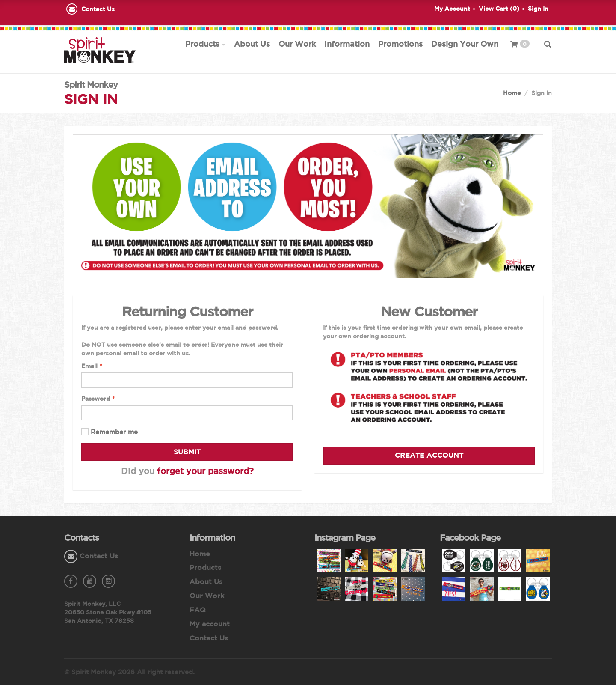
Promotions (400, 44)
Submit (187, 452)
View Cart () (499, 9)
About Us (252, 44)
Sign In (538, 9)
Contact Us (98, 9)
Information (347, 44)
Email (92, 366)
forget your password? (205, 471)
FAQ (198, 610)
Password (98, 399)
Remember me (114, 432)
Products (202, 44)
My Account (452, 9)
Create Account (429, 456)
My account (210, 624)
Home (512, 93)
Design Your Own (465, 44)
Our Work (297, 44)
